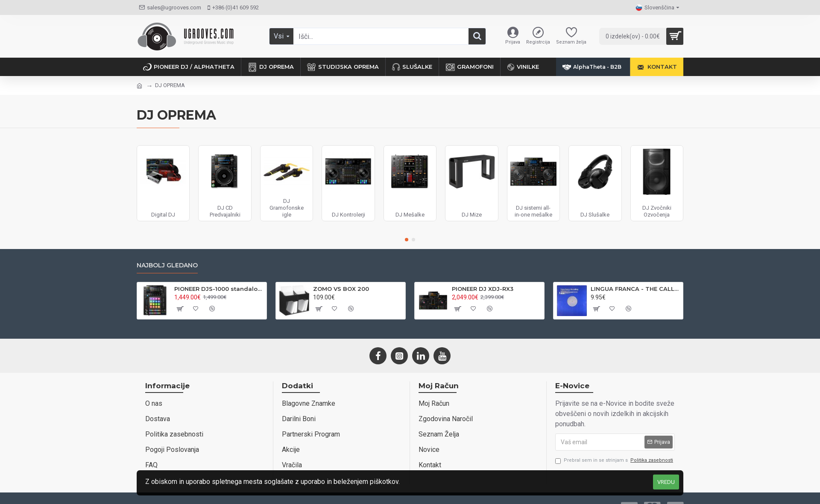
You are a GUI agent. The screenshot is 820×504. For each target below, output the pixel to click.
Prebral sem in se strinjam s (615, 461)
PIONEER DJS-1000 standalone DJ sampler (219, 289)
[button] (407, 240)
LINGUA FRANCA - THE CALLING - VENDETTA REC (635, 289)
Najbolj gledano (167, 265)
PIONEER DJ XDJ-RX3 (483, 289)
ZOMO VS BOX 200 (341, 289)
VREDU (666, 482)
